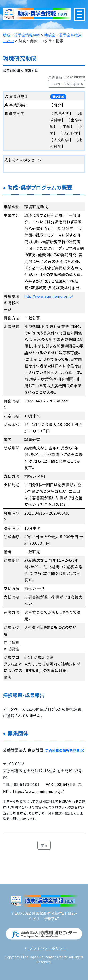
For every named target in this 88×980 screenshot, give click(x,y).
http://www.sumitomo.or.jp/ (49, 296)
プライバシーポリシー (48, 948)
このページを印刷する (67, 84)
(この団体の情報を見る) (64, 750)
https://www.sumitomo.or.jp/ (38, 791)
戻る (44, 845)
